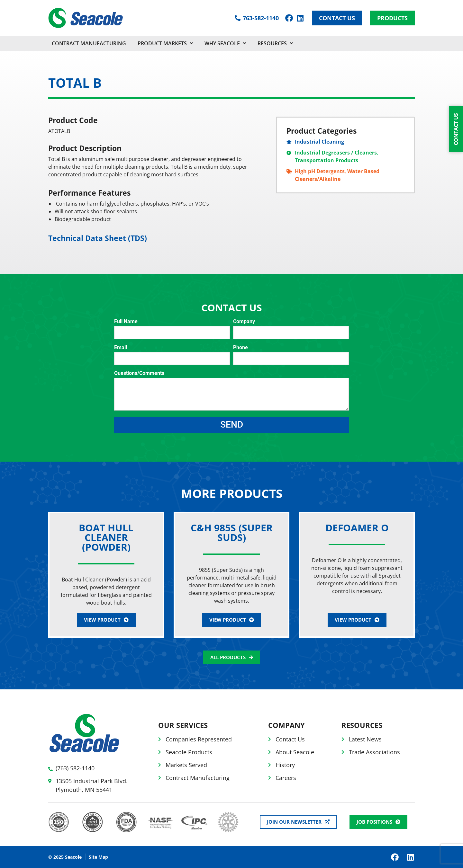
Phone (241, 348)
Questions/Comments (139, 373)
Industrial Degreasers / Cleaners (336, 153)
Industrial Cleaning (319, 142)
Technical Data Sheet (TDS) (98, 238)
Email (121, 348)
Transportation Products (327, 160)
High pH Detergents (320, 171)
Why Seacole (225, 43)
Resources (275, 43)
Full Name (126, 322)
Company (244, 322)
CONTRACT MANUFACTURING (89, 43)
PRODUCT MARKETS (165, 43)
